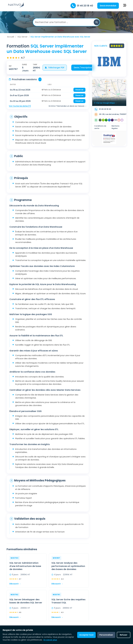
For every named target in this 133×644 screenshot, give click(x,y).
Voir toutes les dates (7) (20, 106)
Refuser (124, 635)
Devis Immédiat (108, 6)
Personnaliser (106, 635)
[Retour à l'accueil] (16, 7)
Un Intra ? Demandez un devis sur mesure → (68, 106)
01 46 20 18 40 (85, 6)
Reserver (80, 90)
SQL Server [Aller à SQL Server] (23, 37)
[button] (97, 22)
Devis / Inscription (83, 68)
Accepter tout (86, 635)
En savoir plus (50, 640)
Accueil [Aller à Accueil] (11, 37)
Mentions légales (115, 127)
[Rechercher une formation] (64, 22)
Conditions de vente (100, 127)
